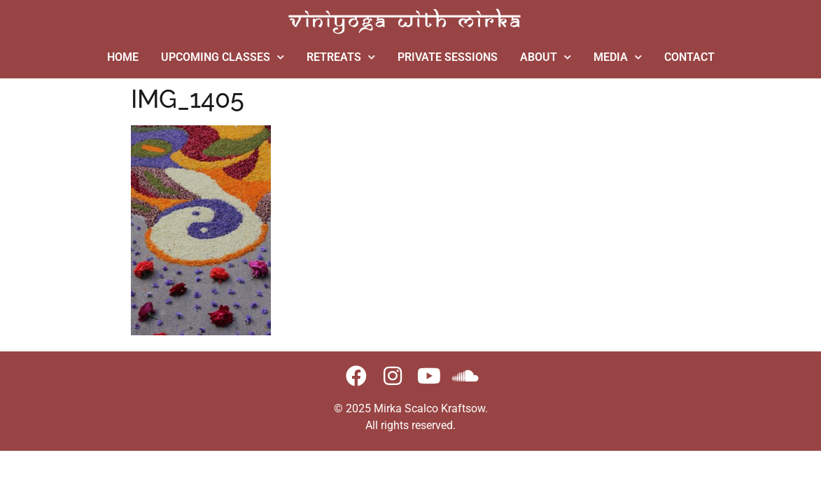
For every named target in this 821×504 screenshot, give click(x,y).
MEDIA (618, 57)
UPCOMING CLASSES (223, 57)
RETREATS (341, 57)
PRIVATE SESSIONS (448, 57)
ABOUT (546, 57)
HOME (123, 57)
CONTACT (689, 57)
